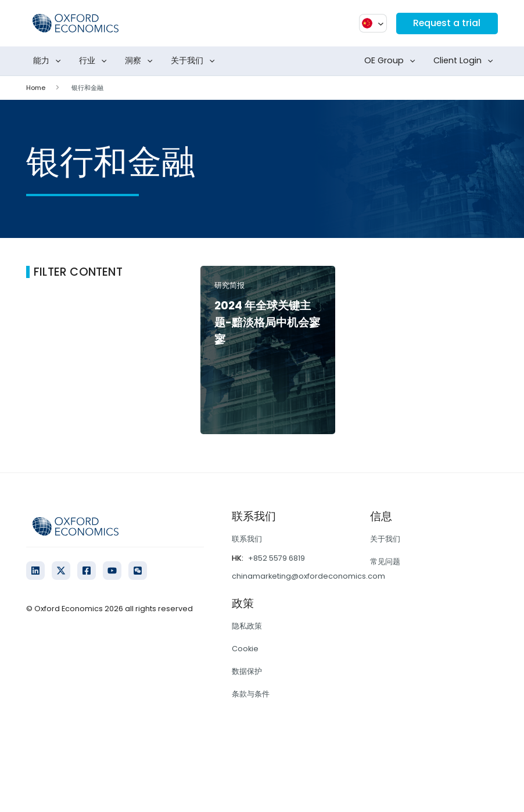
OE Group (392, 61)
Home (36, 88)
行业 (95, 61)
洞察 (141, 61)
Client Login (466, 61)
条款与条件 (251, 694)
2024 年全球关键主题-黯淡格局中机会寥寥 (267, 322)
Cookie (245, 649)
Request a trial (446, 23)
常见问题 (385, 562)
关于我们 (195, 61)
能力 (49, 61)
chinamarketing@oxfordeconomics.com (308, 576)
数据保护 (247, 671)
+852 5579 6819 (277, 558)
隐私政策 (247, 626)
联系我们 (247, 539)
